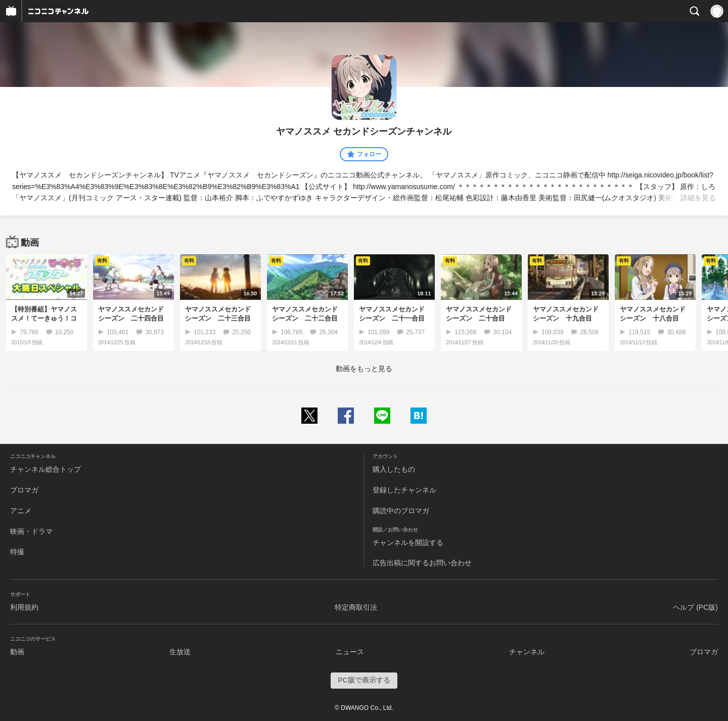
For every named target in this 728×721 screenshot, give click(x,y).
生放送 (180, 652)
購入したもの (394, 469)
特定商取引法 (356, 607)
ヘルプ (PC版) (695, 607)
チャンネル (527, 652)
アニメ (21, 511)
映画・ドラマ (31, 531)
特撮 (17, 552)
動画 (17, 652)
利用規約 (24, 607)
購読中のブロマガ (401, 511)
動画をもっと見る (364, 369)
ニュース (350, 652)
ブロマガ (24, 490)
